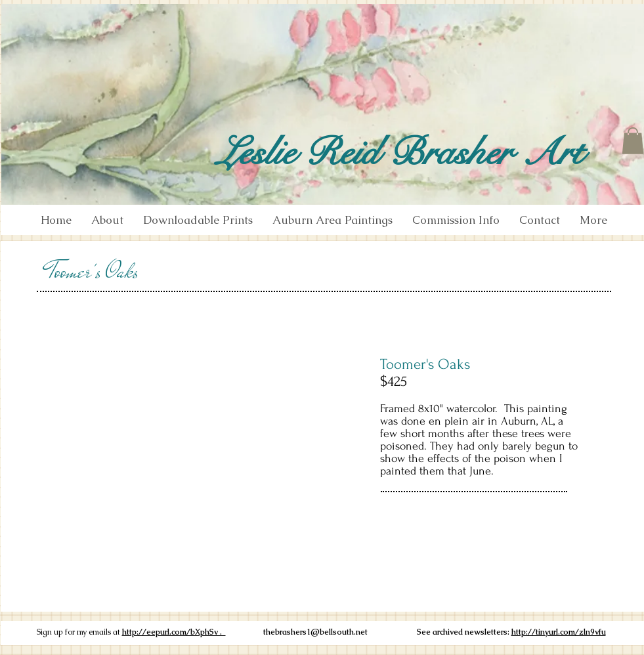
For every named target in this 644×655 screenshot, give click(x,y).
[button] (633, 141)
